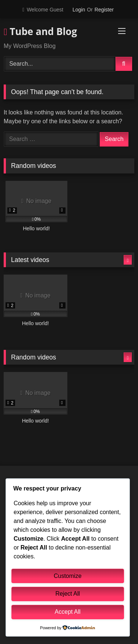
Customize (68, 576)
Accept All (68, 612)
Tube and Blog (40, 31)
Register (104, 10)
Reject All (68, 594)
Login (79, 10)
